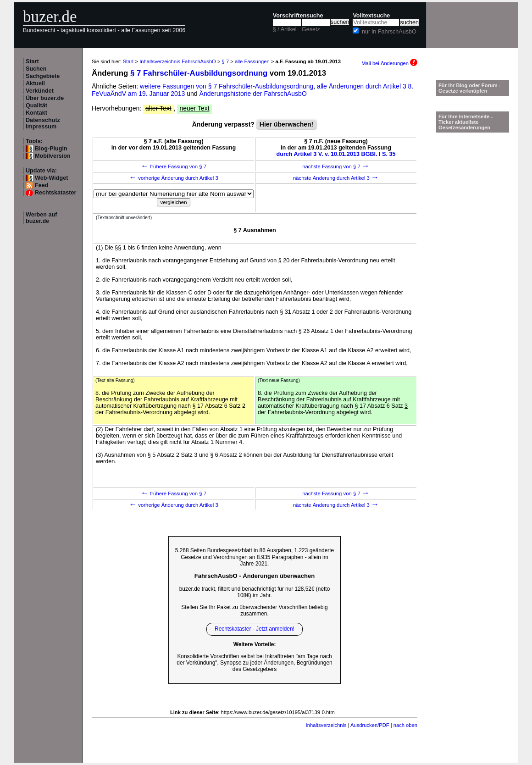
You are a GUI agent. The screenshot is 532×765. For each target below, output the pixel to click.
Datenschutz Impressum (43, 123)
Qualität (36, 105)
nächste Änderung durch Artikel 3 (336, 178)
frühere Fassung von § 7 (174, 166)
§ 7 (226, 61)
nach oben (405, 725)
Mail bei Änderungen (389, 63)
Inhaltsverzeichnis (326, 725)
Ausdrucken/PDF (370, 725)
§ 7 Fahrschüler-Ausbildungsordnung (199, 73)
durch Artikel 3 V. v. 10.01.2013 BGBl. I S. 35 (336, 154)
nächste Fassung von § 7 (336, 166)
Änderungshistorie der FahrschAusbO (253, 94)
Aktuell (35, 83)
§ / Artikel (285, 29)
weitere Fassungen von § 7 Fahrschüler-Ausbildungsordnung (227, 86)
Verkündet (40, 91)
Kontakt (36, 113)
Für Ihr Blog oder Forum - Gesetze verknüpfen (470, 88)
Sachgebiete (43, 76)
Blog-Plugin (51, 149)
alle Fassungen (252, 61)
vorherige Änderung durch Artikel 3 (174, 178)
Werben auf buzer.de (41, 218)
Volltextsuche (371, 16)
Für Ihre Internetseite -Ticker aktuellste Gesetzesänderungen (465, 122)
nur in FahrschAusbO (389, 32)
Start (32, 61)
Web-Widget (51, 178)
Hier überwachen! (286, 124)
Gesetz (311, 29)
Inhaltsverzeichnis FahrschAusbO (178, 61)
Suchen (36, 69)
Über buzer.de (45, 98)
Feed (42, 185)
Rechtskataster (55, 193)
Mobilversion (53, 156)
